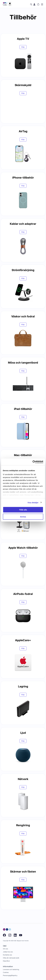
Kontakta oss (7, 955)
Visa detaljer (33, 502)
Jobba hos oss (8, 952)
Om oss (5, 949)
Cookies (6, 972)
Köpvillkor (6, 961)
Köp (23, 47)
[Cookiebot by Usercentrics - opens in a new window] (33, 462)
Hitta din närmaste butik (11, 958)
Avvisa (23, 517)
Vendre (26, 941)
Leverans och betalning (11, 969)
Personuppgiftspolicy (10, 975)
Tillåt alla (23, 510)
